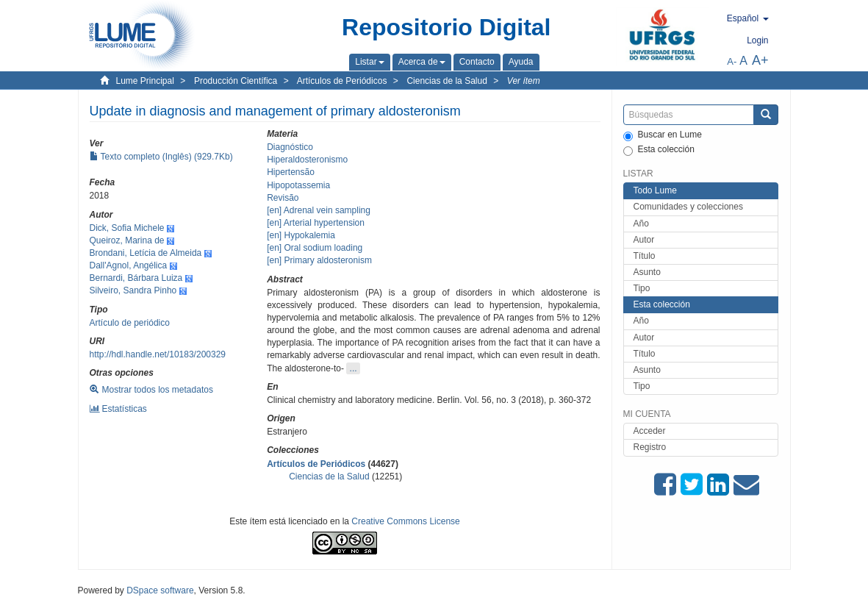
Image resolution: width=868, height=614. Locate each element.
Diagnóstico (290, 147)
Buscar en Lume (663, 135)
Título (645, 256)
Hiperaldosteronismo (307, 160)
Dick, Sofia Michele (127, 228)
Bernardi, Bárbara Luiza (136, 278)
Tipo (642, 288)
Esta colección (659, 150)
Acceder (650, 431)
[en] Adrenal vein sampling (319, 210)
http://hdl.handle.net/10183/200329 (158, 354)
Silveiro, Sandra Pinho (133, 290)
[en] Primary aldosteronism (319, 260)
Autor (644, 240)
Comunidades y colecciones (688, 207)
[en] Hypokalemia (301, 235)
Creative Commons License (405, 521)
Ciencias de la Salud (446, 81)
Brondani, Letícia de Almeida (146, 253)
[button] (369, 62)
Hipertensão (291, 172)
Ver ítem (524, 81)
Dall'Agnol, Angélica (129, 265)
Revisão (283, 198)
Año (641, 224)
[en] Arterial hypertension (316, 223)
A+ (760, 60)
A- (732, 61)
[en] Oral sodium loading (315, 248)
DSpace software (160, 590)
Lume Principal (145, 81)
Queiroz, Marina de (127, 240)
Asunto (647, 272)
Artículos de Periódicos (342, 81)
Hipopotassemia (298, 185)
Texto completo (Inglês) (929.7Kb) (161, 157)
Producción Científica (236, 81)
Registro (650, 447)
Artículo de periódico (130, 323)
